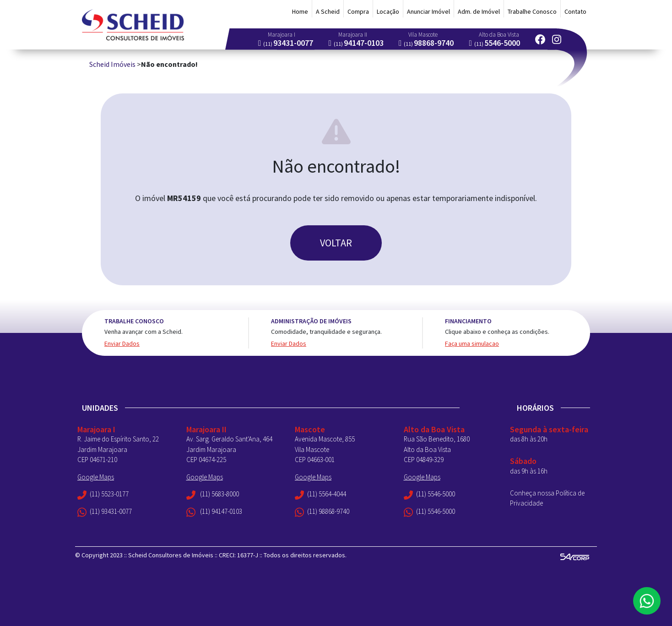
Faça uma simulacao (472, 343)
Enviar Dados (122, 343)
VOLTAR (336, 243)
